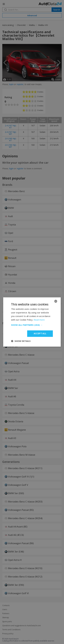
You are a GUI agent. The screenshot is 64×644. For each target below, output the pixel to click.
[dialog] (32, 322)
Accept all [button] (40, 334)
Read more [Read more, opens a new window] (39, 320)
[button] (32, 325)
